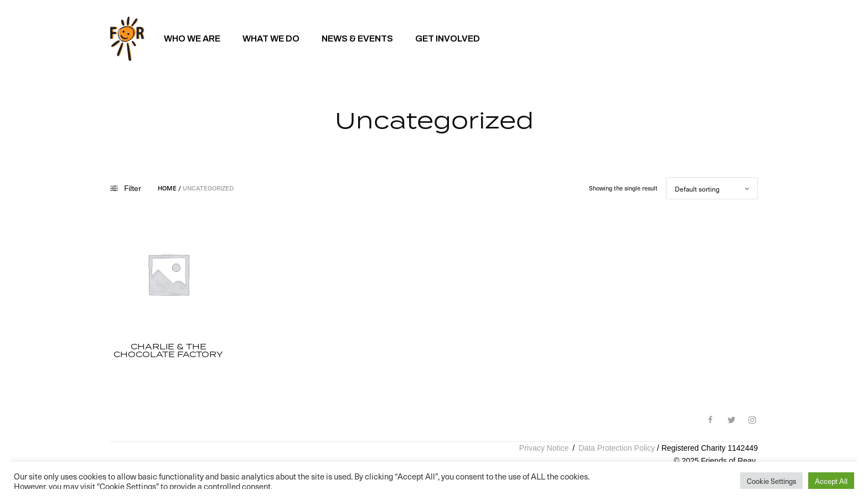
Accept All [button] (831, 481)
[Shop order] (712, 188)
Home (167, 188)
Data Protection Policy (617, 448)
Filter (126, 188)
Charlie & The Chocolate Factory (168, 351)
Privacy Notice (544, 448)
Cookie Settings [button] (771, 481)
